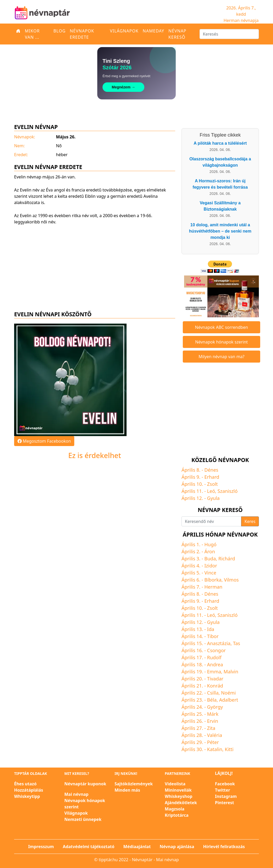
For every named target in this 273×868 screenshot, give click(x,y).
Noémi (228, 693)
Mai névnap (76, 794)
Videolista (175, 784)
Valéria (215, 735)
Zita (211, 728)
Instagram (226, 796)
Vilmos (231, 580)
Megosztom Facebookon (44, 441)
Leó (211, 491)
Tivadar (215, 679)
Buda (210, 559)
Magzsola (175, 809)
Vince (210, 573)
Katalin (215, 749)
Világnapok (124, 31)
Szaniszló (228, 491)
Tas (237, 643)
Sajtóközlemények (134, 784)
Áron (210, 551)
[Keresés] (229, 34)
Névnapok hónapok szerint (221, 342)
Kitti (229, 749)
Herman (214, 587)
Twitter (223, 790)
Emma (214, 672)
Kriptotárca (177, 815)
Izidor (211, 566)
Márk (213, 714)
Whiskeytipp (27, 796)
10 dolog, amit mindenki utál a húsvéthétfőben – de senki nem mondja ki (220, 231)
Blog (59, 31)
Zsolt (212, 484)
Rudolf (214, 657)
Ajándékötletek (181, 803)
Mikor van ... (32, 34)
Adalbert (229, 700)
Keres (250, 521)
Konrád (215, 686)
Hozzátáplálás (29, 790)
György (215, 707)
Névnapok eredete (82, 34)
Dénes (211, 470)
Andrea (215, 664)
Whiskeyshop (179, 796)
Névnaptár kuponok (85, 784)
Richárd (227, 559)
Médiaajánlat (137, 847)
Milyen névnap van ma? (221, 357)
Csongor (216, 650)
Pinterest (224, 803)
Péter (213, 742)
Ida (211, 629)
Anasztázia (219, 643)
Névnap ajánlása (177, 847)
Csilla (213, 693)
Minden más (127, 790)
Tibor (213, 636)
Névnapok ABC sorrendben (222, 327)
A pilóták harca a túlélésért (220, 143)
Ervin (213, 721)
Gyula (213, 498)
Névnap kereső (177, 34)
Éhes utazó (25, 784)
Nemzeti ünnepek (83, 819)
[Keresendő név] (211, 521)
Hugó (211, 544)
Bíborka (213, 580)
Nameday (153, 31)
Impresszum (41, 847)
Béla (212, 700)
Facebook (225, 784)
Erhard (212, 477)
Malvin (231, 672)
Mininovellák (178, 790)
